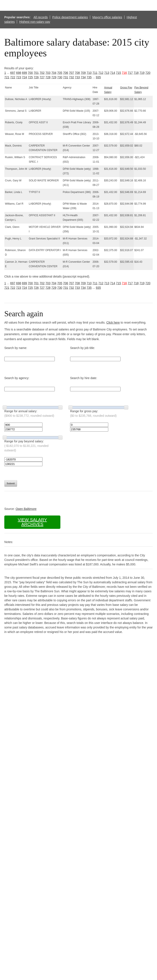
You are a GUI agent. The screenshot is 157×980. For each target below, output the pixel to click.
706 (66, 73)
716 (124, 73)
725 (30, 77)
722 (13, 77)
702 (42, 73)
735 (89, 77)
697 (13, 73)
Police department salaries (70, 17)
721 (7, 77)
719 (142, 73)
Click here (113, 323)
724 (24, 77)
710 (89, 73)
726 (36, 77)
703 (48, 73)
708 (77, 73)
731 (66, 77)
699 (24, 73)
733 (77, 77)
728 (48, 77)
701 (36, 73)
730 (60, 77)
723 (19, 77)
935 (98, 77)
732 (71, 77)
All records (41, 17)
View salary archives (32, 522)
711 (95, 73)
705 (60, 73)
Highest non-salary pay (35, 22)
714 (113, 73)
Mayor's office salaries (107, 17)
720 (148, 73)
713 (107, 73)
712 (101, 73)
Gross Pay (126, 88)
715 (119, 73)
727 (42, 77)
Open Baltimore (26, 509)
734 (83, 77)
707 (71, 73)
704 (54, 73)
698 (19, 73)
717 (130, 73)
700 (30, 73)
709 (83, 73)
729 (54, 77)
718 (136, 73)
